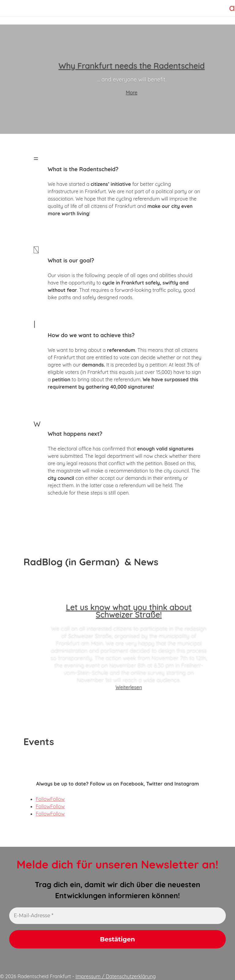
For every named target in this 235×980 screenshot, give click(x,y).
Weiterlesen (129, 687)
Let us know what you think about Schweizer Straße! (129, 611)
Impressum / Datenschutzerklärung (116, 976)
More (132, 92)
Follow (57, 799)
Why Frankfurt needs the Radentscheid (132, 66)
